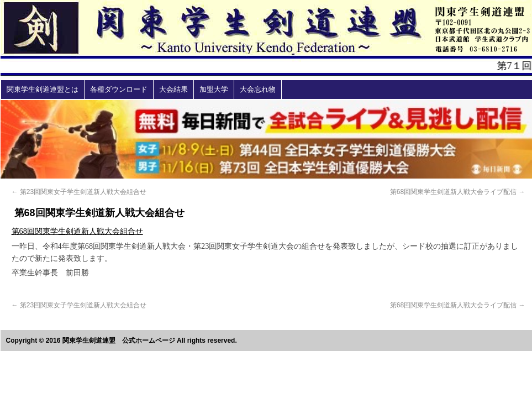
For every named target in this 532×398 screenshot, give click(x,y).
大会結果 (173, 89)
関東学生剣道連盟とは (43, 89)
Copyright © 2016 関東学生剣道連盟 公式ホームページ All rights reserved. (122, 341)
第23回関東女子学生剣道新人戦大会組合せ (79, 192)
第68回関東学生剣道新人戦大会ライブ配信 (458, 192)
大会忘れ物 (258, 89)
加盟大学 (214, 89)
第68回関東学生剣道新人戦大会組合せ (77, 231)
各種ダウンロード (119, 89)
